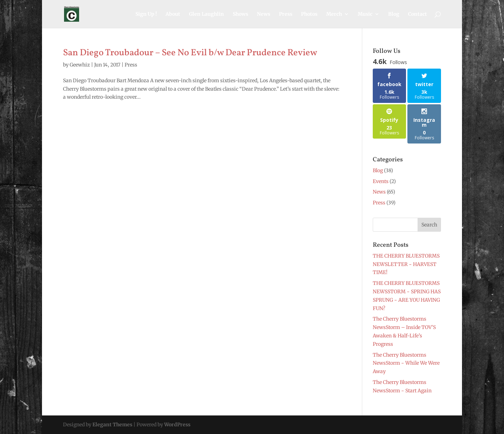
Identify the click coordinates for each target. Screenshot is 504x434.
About (173, 14)
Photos (309, 14)
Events (381, 181)
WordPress (177, 425)
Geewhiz (80, 65)
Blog (394, 14)
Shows (240, 14)
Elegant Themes (112, 425)
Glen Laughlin (206, 14)
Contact (418, 14)
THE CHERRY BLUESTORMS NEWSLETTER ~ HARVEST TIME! (406, 264)
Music (365, 14)
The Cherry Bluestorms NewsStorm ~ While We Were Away (406, 363)
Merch (334, 14)
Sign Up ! (146, 14)
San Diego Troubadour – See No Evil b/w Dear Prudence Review (190, 53)
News (264, 14)
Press (286, 14)
